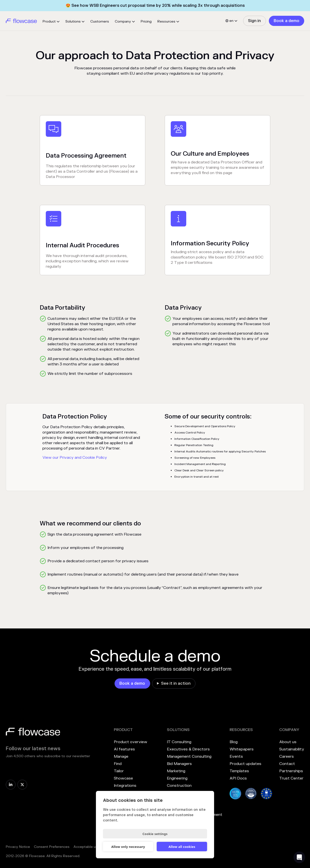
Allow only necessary (128, 847)
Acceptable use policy (92, 847)
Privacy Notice (18, 847)
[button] (51, 22)
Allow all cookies (182, 847)
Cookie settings (155, 834)
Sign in (254, 21)
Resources (166, 21)
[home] (21, 21)
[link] (254, 21)
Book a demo (287, 21)
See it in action (176, 683)
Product (49, 21)
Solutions (73, 21)
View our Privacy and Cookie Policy (75, 458)
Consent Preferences (52, 847)
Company (123, 21)
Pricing (146, 21)
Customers (100, 21)
